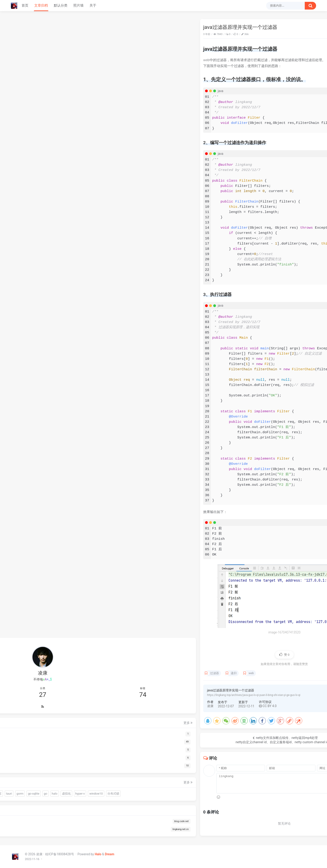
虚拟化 (39, 785)
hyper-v (53, 785)
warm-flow (34, 760)
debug (308, 225)
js (276, 225)
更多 (66, 690)
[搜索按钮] (310, 6)
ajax (281, 225)
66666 (262, 177)
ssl (272, 225)
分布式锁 (40, 793)
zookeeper (292, 221)
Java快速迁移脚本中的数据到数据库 (280, 88)
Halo (98, 854)
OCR (56, 768)
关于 (93, 5)
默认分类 (61, 5)
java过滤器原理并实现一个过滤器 (284, 35)
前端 (19, 760)
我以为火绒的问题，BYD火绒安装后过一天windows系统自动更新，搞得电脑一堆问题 (283, 151)
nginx (260, 230)
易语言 (21, 777)
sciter (20, 768)
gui (61, 760)
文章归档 (41, 5)
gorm (44, 777)
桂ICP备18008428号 (60, 854)
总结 (259, 225)
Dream (110, 854)
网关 (268, 230)
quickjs (50, 760)
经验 (266, 225)
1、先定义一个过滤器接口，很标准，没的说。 (283, 44)
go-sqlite (57, 777)
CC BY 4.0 (147, 706)
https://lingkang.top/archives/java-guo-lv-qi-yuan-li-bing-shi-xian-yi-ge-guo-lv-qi (133, 695)
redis (306, 221)
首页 (25, 5)
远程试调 (297, 225)
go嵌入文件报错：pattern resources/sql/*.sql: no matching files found (280, 72)
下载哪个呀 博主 (269, 124)
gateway (278, 230)
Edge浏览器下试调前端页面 (275, 80)
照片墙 (78, 5)
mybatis (292, 230)
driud (31, 768)
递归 (113, 673)
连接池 (44, 768)
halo (27, 785)
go (18, 785)
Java (241, 34)
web (130, 673)
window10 (23, 793)
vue (287, 225)
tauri (33, 777)
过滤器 (93, 673)
